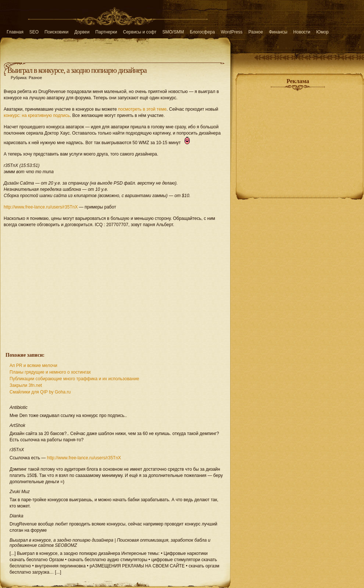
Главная (15, 32)
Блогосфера (202, 32)
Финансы (278, 32)
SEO (34, 32)
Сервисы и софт (140, 32)
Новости (302, 32)
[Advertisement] (115, 286)
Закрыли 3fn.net (26, 385)
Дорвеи (82, 32)
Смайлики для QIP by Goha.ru (40, 392)
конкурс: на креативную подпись (37, 115)
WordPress (231, 32)
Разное (256, 32)
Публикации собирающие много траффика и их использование (74, 379)
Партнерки (106, 32)
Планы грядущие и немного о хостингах (50, 372)
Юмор (322, 32)
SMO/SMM (173, 32)
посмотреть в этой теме (142, 109)
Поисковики (56, 32)
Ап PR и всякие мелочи (33, 366)
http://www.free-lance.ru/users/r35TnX (41, 207)
